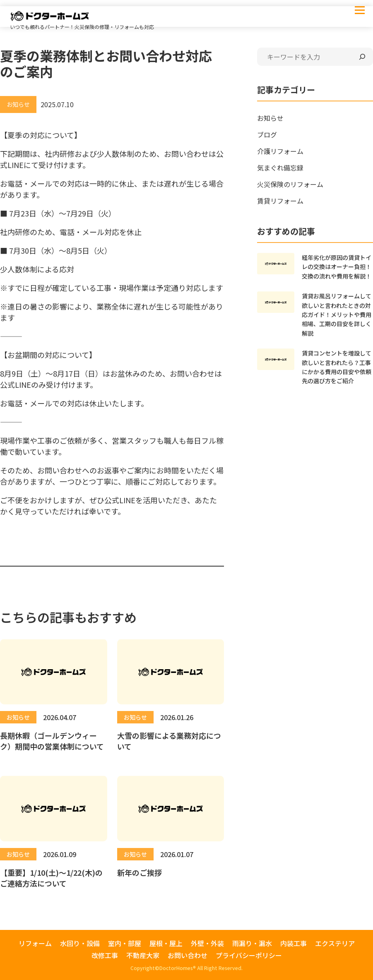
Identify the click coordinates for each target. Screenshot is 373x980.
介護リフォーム (280, 151)
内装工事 (294, 943)
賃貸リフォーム (280, 201)
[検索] (362, 57)
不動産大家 (143, 955)
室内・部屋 (125, 943)
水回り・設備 (80, 943)
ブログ (267, 135)
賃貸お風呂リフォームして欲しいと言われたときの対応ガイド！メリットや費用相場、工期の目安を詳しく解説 (337, 315)
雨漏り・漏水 (252, 943)
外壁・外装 (207, 943)
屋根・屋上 (166, 943)
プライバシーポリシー (249, 955)
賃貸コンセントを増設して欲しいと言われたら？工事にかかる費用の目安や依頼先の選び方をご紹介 (337, 367)
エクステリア (335, 943)
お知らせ (270, 118)
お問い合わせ (188, 955)
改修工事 (105, 955)
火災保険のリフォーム (290, 184)
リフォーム (35, 943)
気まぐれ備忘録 (280, 168)
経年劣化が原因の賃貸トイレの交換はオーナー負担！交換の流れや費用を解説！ (337, 267)
